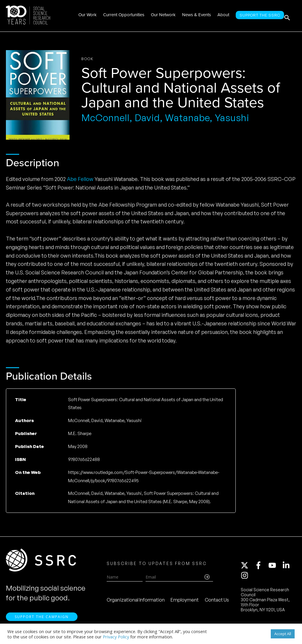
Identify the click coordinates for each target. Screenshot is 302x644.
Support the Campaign (42, 621)
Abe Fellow (80, 179)
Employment (185, 602)
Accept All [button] (283, 634)
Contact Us (217, 602)
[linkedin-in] (289, 567)
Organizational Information (136, 602)
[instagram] (246, 577)
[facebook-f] (261, 567)
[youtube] (275, 567)
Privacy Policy (116, 637)
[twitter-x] (247, 567)
